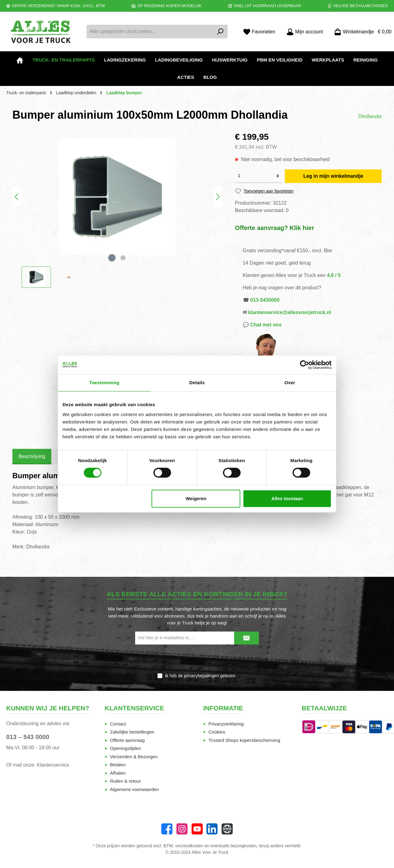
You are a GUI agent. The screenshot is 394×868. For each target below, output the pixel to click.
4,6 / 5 (334, 275)
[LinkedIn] (212, 829)
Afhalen (118, 773)
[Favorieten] (259, 32)
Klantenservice (53, 765)
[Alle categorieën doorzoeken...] (150, 32)
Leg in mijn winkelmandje (333, 176)
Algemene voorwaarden (135, 789)
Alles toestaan (287, 498)
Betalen (118, 765)
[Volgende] (218, 197)
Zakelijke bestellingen (132, 732)
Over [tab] (290, 383)
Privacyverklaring (226, 724)
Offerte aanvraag (127, 740)
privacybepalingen (201, 676)
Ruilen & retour (126, 781)
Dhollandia (370, 116)
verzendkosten (189, 846)
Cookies (217, 732)
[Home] (20, 60)
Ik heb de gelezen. (201, 676)
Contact (118, 724)
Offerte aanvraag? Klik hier (275, 228)
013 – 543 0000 (28, 737)
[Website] (227, 829)
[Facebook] (167, 829)
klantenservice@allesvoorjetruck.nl (289, 312)
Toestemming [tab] (104, 383)
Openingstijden (126, 748)
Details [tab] (197, 383)
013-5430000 (265, 300)
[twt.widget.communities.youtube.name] (197, 829)
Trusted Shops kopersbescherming (244, 740)
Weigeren (196, 498)
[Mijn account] (305, 32)
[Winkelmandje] (361, 32)
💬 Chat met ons (262, 325)
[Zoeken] (220, 32)
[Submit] (246, 638)
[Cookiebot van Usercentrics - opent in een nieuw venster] (304, 365)
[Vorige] (17, 197)
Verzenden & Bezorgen (134, 757)
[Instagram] (182, 829)
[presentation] (197, 659)
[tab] (32, 457)
